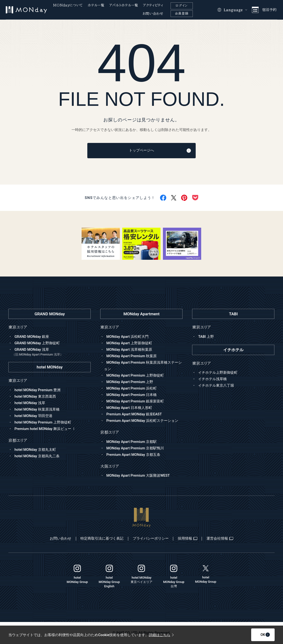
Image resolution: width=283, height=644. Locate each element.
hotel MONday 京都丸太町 (35, 450)
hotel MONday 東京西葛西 (35, 397)
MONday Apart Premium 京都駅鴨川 (135, 448)
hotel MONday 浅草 (30, 403)
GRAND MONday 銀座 (32, 337)
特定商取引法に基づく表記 (101, 539)
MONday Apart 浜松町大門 (127, 337)
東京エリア (110, 328)
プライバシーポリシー (150, 539)
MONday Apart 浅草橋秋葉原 (129, 350)
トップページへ (153, 151)
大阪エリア (110, 466)
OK (258, 635)
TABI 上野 (206, 337)
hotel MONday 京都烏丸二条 (37, 457)
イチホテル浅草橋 (212, 379)
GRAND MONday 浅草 (51, 353)
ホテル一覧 (96, 5)
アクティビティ (153, 5)
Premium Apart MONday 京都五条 (133, 455)
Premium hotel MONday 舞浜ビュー (45, 429)
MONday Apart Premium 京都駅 (132, 442)
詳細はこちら (161, 635)
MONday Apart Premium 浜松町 (132, 389)
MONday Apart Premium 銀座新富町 (135, 401)
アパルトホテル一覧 (124, 5)
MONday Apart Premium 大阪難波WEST (138, 476)
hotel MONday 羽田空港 (33, 416)
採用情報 (188, 539)
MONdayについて (68, 5)
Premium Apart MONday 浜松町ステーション (142, 421)
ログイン (182, 6)
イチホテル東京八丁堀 (216, 386)
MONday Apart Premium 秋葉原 (132, 356)
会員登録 (182, 14)
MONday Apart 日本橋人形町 (129, 408)
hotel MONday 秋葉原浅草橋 (37, 410)
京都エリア (110, 432)
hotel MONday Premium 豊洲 (38, 390)
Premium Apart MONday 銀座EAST (134, 414)
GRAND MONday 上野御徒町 (37, 343)
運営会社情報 (221, 539)
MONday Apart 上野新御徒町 (129, 343)
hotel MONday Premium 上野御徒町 (43, 423)
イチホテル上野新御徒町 (218, 373)
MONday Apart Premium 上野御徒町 (135, 376)
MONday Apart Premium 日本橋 (132, 395)
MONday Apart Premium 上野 (130, 382)
